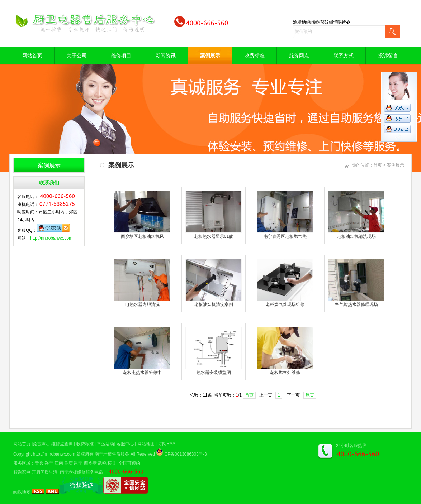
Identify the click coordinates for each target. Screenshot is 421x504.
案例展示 (210, 56)
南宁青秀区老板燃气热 (285, 236)
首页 (378, 165)
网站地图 (146, 444)
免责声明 (41, 444)
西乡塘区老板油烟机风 (142, 236)
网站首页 (32, 56)
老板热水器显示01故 (214, 236)
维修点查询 (62, 444)
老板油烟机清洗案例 (214, 304)
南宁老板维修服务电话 (81, 472)
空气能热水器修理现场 (356, 304)
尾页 (310, 395)
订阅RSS (167, 444)
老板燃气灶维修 (285, 373)
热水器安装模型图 (214, 373)
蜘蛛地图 (22, 492)
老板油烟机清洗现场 (356, 236)
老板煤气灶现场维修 (285, 304)
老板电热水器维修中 (142, 373)
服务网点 (299, 56)
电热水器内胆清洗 (142, 304)
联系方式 (344, 56)
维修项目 (121, 56)
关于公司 (77, 56)
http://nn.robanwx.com (51, 238)
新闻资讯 (166, 56)
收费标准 (255, 56)
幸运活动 (105, 444)
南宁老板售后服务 (112, 454)
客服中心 (125, 444)
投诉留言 (388, 56)
